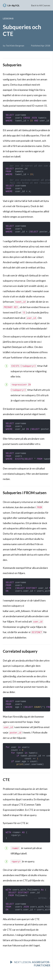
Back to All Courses (41, 5)
